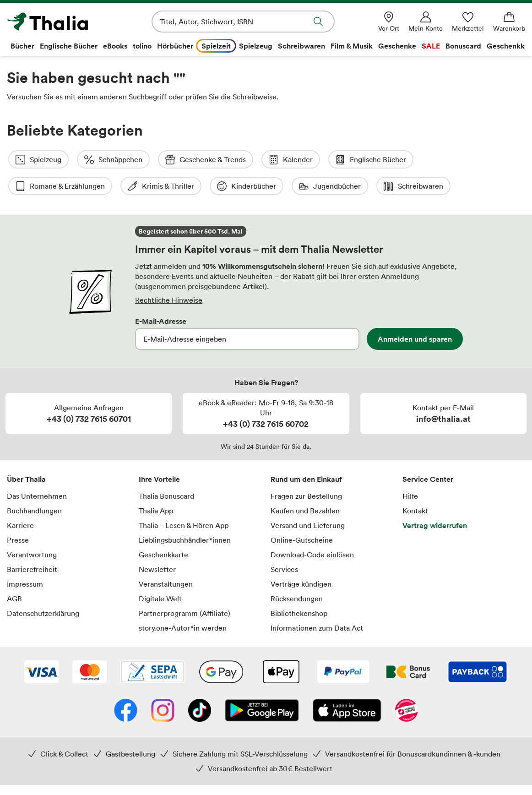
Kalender (291, 160)
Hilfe (410, 469)
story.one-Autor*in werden (183, 601)
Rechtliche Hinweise (169, 273)
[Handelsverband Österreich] (407, 685)
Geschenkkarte (163, 528)
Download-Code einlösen (312, 528)
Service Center (428, 452)
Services (284, 543)
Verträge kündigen (301, 557)
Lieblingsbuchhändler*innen (185, 513)
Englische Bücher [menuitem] (69, 46)
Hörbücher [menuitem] (175, 46)
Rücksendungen (297, 572)
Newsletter (157, 543)
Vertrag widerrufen (435, 499)
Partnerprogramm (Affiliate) (185, 587)
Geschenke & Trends (206, 160)
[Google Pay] (221, 646)
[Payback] (478, 646)
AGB (14, 572)
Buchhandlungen (34, 484)
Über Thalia (26, 452)
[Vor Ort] (389, 22)
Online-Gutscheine (302, 513)
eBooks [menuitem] (115, 46)
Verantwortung (32, 528)
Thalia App (156, 484)
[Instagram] (163, 685)
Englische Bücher (371, 160)
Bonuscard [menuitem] (463, 46)
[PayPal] (343, 646)
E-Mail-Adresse (161, 294)
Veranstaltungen (166, 557)
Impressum (25, 557)
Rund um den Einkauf (306, 452)
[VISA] (41, 646)
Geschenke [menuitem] (397, 46)
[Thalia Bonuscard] (408, 646)
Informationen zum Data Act (317, 601)
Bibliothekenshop (299, 587)
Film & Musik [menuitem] (352, 46)
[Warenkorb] (509, 22)
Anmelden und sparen (415, 312)
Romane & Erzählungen (474, 160)
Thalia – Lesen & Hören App (184, 499)
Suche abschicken (318, 22)
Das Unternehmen (37, 469)
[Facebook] (126, 685)
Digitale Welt (160, 572)
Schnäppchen (113, 160)
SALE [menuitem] (431, 46)
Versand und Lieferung (308, 499)
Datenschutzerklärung (43, 587)
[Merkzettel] (468, 22)
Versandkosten (309, 781)
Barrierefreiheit (32, 543)
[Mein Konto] (426, 22)
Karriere (20, 499)
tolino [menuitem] (142, 46)
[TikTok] (200, 685)
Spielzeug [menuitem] (256, 46)
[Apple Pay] (281, 646)
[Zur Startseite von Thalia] (60, 22)
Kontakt (415, 484)
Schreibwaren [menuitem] (301, 46)
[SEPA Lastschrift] (152, 646)
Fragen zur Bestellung (306, 469)
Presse (18, 513)
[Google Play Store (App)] (262, 685)
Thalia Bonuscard (166, 469)
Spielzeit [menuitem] (216, 46)
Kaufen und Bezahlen (305, 484)
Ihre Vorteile (159, 452)
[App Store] (347, 685)
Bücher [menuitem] (22, 46)
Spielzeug (38, 160)
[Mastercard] (90, 646)
